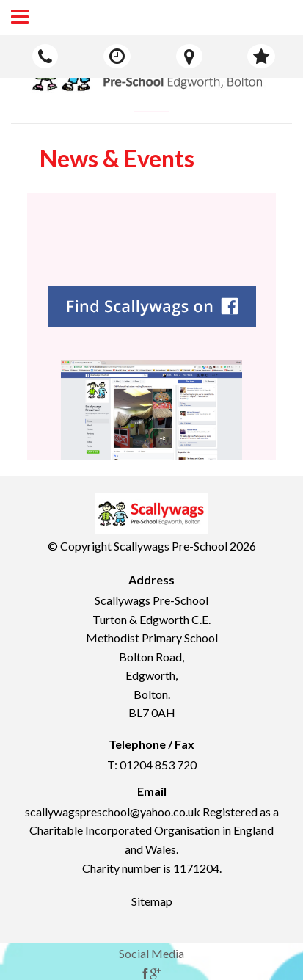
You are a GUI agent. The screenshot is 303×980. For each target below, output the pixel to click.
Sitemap (152, 901)
